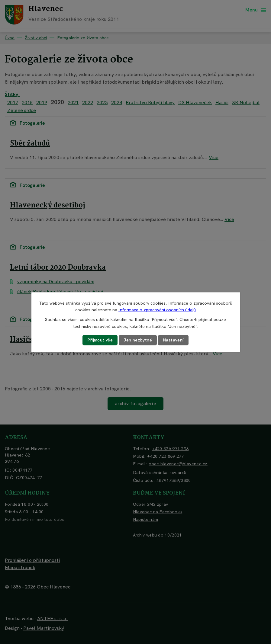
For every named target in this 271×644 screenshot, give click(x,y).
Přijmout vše (100, 340)
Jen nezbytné (138, 340)
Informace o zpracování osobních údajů (157, 310)
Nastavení (173, 340)
